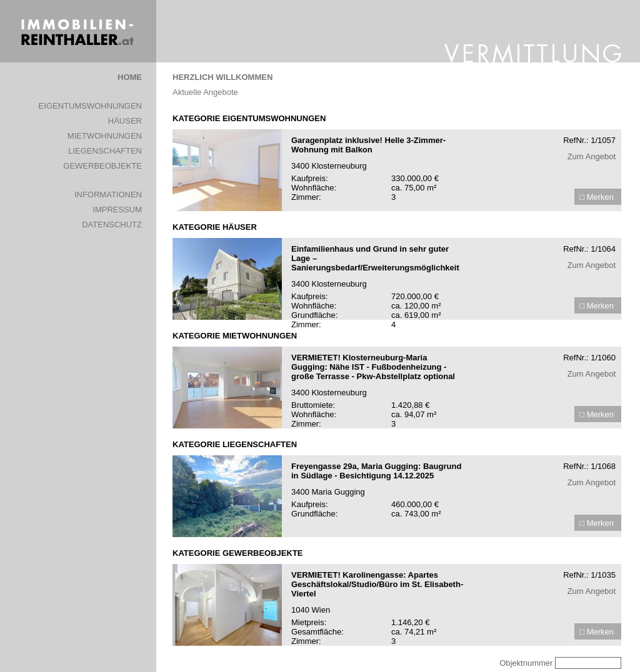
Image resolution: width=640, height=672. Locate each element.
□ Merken (597, 197)
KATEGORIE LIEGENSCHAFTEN (235, 444)
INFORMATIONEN (108, 195)
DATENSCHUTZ (112, 225)
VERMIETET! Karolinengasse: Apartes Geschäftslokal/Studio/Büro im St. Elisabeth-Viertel (377, 584)
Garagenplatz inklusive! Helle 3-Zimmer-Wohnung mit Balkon (368, 145)
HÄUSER (125, 121)
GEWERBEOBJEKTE (102, 166)
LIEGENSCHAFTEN (105, 151)
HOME (130, 77)
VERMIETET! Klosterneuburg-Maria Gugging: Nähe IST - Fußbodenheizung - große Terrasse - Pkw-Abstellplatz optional (373, 367)
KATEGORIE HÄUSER (215, 227)
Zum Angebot (592, 156)
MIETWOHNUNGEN (105, 136)
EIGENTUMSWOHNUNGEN (90, 106)
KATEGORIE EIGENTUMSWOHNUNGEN (249, 118)
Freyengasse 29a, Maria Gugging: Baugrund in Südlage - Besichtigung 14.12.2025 (376, 471)
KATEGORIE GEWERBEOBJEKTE (238, 553)
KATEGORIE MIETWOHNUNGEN (235, 336)
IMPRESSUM (117, 210)
